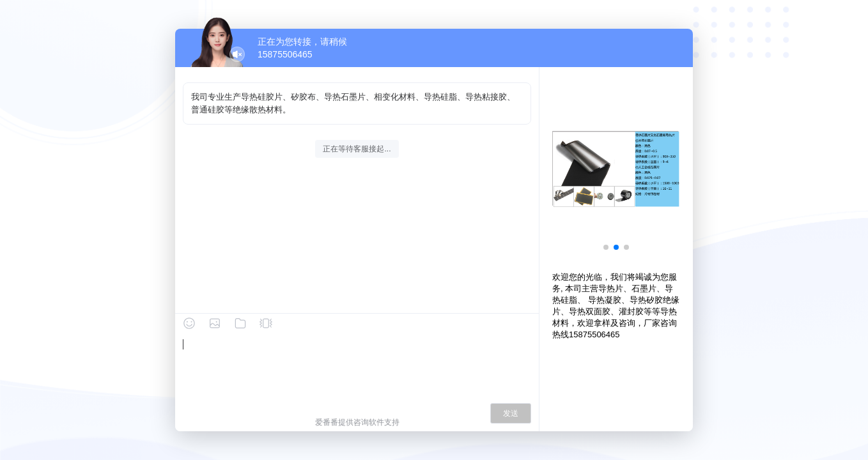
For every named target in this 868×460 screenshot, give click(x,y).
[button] (606, 247)
